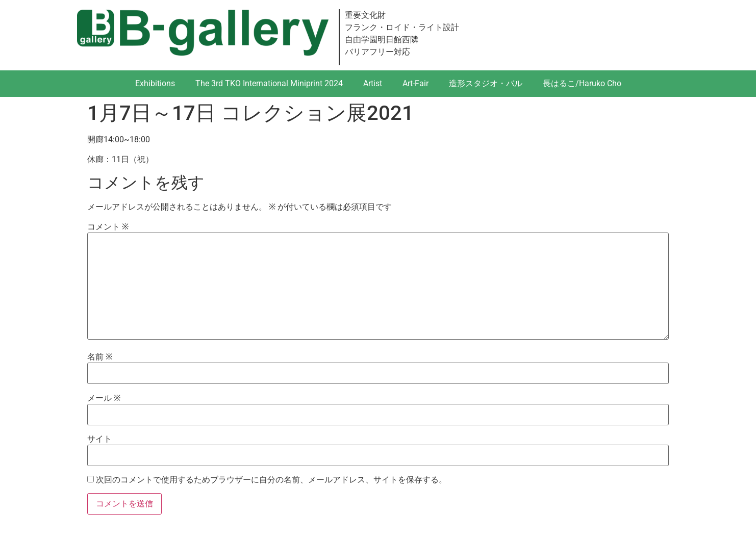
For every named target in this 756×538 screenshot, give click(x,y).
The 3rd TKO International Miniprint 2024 (269, 83)
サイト (99, 439)
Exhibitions (155, 83)
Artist (373, 83)
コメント (108, 227)
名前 (100, 357)
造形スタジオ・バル (486, 83)
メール (104, 398)
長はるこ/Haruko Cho (582, 83)
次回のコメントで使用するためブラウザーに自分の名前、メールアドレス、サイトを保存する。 (271, 480)
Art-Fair (415, 83)
